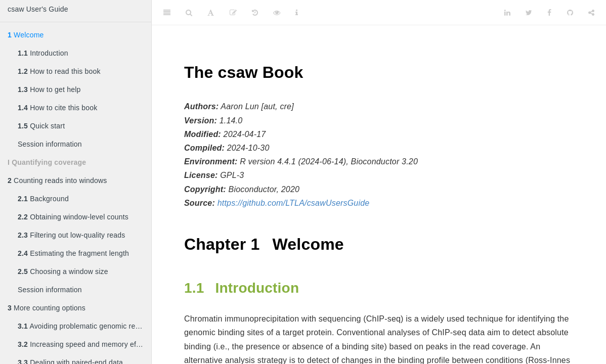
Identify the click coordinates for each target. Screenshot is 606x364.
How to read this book (59, 71)
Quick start (41, 126)
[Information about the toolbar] (297, 13)
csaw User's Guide (38, 9)
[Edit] (233, 13)
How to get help (49, 89)
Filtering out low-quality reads (71, 235)
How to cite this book (58, 108)
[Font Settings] (211, 13)
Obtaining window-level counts (73, 217)
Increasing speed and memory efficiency (84, 344)
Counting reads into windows (57, 180)
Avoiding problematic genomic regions (84, 326)
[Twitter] (529, 13)
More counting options (47, 308)
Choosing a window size (63, 271)
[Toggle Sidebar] (167, 13)
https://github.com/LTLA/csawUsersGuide (294, 203)
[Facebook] (549, 13)
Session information (50, 144)
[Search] (189, 13)
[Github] (570, 13)
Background (43, 199)
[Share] (591, 13)
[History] (255, 13)
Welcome (26, 35)
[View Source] (277, 13)
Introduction (43, 53)
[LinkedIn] (507, 13)
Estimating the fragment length (73, 253)
